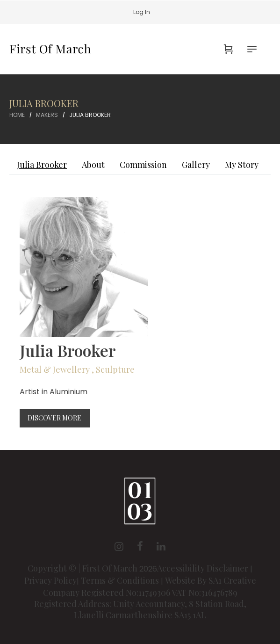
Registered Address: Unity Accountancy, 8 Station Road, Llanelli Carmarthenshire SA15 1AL (140, 609)
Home (17, 115)
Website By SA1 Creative (211, 580)
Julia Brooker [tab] (42, 165)
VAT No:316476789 (205, 593)
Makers (47, 115)
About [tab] (93, 165)
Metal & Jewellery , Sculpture (77, 369)
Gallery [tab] (196, 165)
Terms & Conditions (120, 580)
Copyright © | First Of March (83, 568)
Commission (143, 165)
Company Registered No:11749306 (107, 593)
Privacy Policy (50, 580)
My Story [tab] (242, 165)
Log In (142, 12)
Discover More (54, 418)
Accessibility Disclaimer (204, 568)
